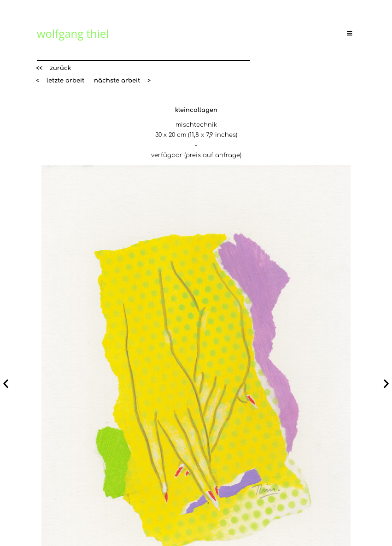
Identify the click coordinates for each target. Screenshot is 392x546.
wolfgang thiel (73, 33)
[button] (53, 68)
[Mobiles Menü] (351, 34)
